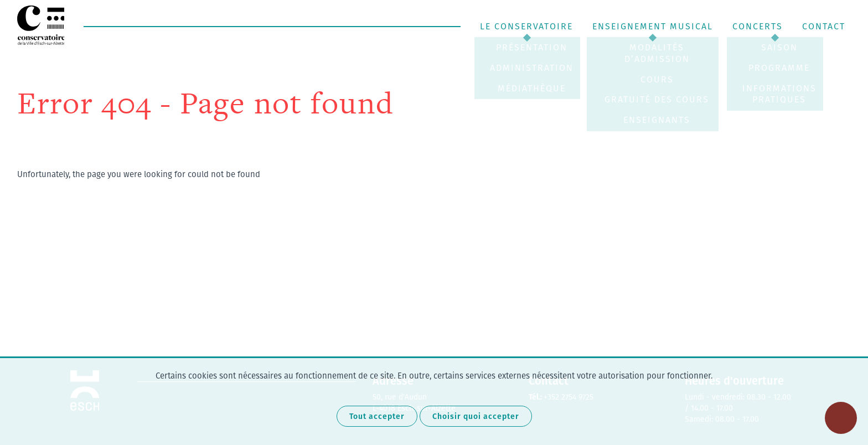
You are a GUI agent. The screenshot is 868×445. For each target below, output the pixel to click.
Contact (824, 26)
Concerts (758, 26)
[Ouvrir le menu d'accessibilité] (841, 418)
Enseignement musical (653, 26)
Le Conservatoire (526, 26)
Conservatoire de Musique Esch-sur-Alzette (42, 25)
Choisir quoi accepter (476, 416)
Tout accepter (377, 416)
